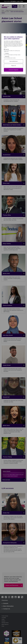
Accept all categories (14, 70)
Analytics (7, 53)
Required (7, 49)
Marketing (7, 57)
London (18, 1)
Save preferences (13, 61)
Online (22, 1)
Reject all (14, 66)
